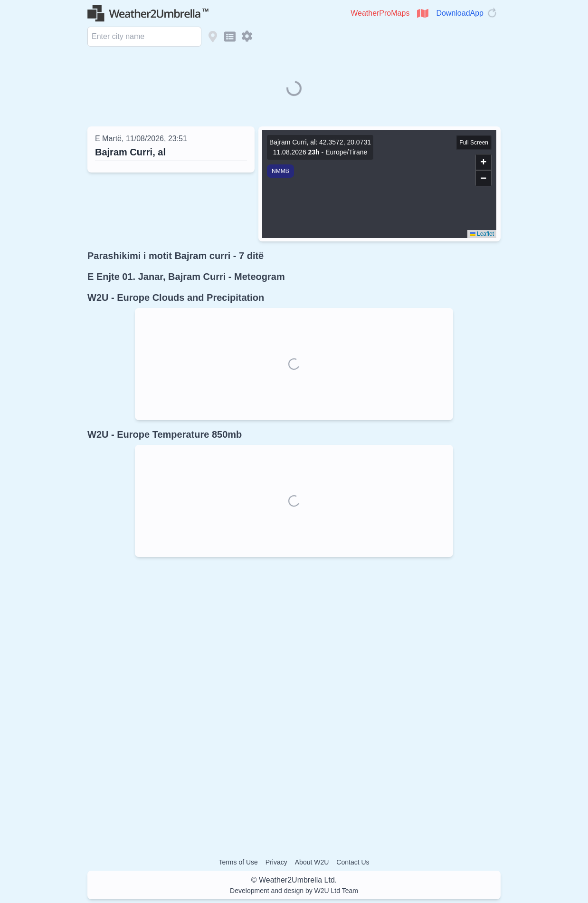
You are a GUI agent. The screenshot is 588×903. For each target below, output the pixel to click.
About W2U (312, 862)
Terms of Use (238, 862)
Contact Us (353, 862)
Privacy (276, 862)
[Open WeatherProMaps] (423, 13)
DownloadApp (460, 13)
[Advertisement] (294, 700)
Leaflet (482, 234)
